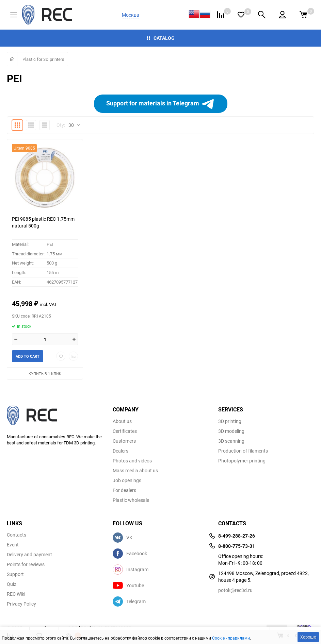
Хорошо (308, 637)
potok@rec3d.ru (235, 590)
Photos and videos (132, 461)
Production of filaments (243, 451)
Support (15, 574)
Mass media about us (135, 471)
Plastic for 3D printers (43, 59)
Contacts (17, 535)
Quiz (12, 584)
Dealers (121, 451)
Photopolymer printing (242, 461)
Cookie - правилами (231, 638)
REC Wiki (16, 594)
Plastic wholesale (131, 500)
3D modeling (231, 431)
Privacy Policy (21, 604)
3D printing (230, 421)
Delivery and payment (29, 555)
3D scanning (231, 441)
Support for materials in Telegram (160, 104)
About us (122, 421)
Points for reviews (26, 564)
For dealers (124, 490)
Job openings (127, 480)
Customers (124, 441)
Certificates (125, 431)
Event (13, 545)
